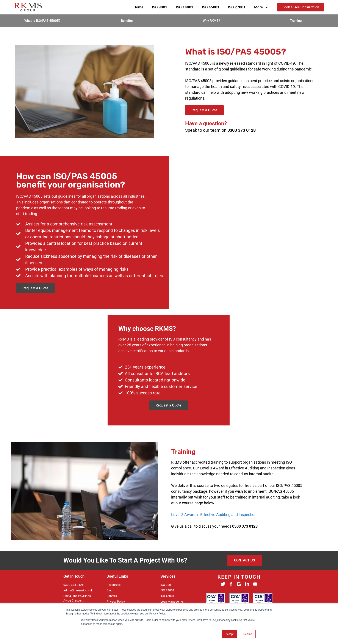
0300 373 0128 (242, 130)
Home (138, 7)
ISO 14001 (185, 7)
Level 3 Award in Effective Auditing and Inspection (214, 515)
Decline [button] (248, 634)
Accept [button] (229, 634)
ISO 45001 (211, 7)
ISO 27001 (237, 7)
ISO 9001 (160, 7)
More (261, 7)
